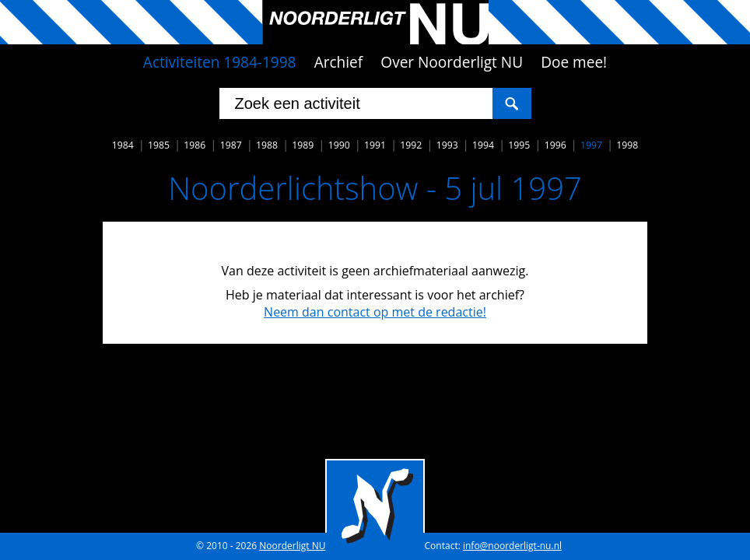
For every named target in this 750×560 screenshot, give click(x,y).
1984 (123, 145)
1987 (231, 145)
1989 (303, 145)
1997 (591, 145)
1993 (447, 145)
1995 (519, 145)
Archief (339, 62)
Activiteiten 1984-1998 (220, 62)
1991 (375, 145)
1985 (159, 145)
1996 (555, 145)
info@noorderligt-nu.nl (512, 546)
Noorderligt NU (292, 546)
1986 (195, 145)
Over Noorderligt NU (452, 62)
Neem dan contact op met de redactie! (375, 312)
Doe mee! (574, 62)
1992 (411, 145)
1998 (627, 145)
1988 (267, 145)
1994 (483, 145)
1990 (339, 145)
